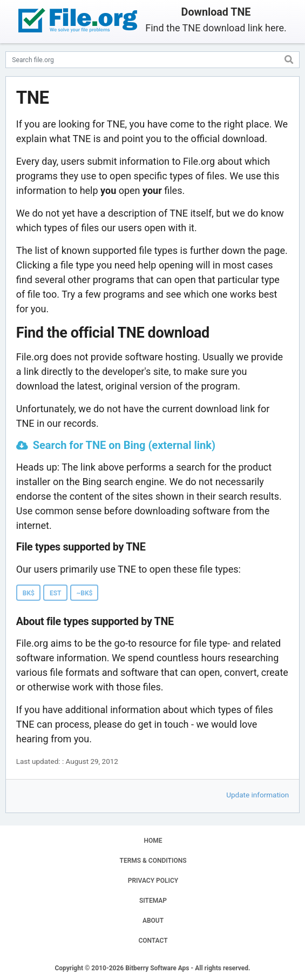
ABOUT (153, 921)
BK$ (29, 593)
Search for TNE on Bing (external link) (124, 445)
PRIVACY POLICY (153, 881)
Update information (257, 795)
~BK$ (85, 593)
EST (56, 593)
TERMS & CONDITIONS (153, 861)
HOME (153, 841)
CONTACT (153, 941)
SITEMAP (153, 901)
